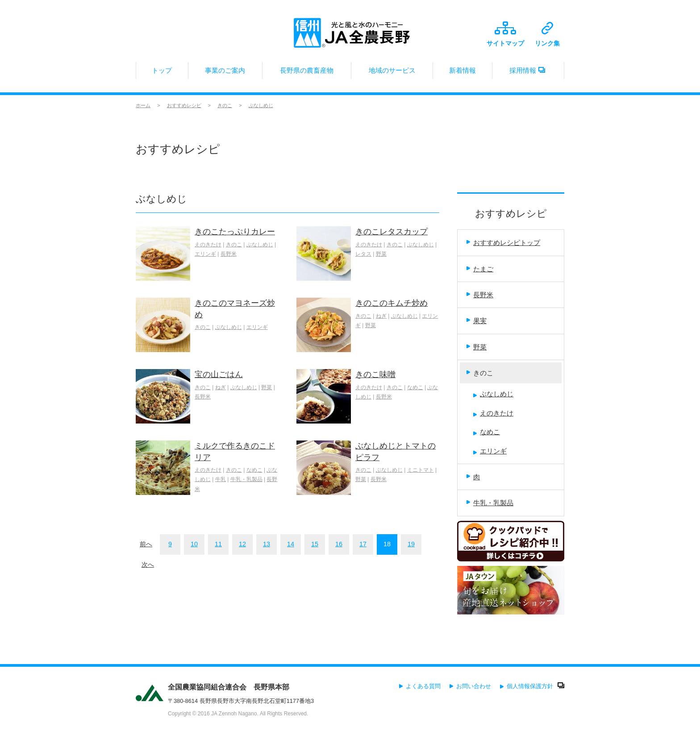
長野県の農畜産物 (307, 73)
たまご (480, 269)
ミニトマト (421, 470)
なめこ (415, 387)
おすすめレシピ (184, 105)
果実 (477, 321)
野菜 (381, 254)
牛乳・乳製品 (246, 479)
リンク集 (547, 34)
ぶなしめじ (261, 105)
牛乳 (221, 479)
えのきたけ (208, 245)
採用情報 (528, 73)
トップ (162, 73)
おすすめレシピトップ (503, 243)
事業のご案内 (225, 73)
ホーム (143, 105)
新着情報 (462, 73)
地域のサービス (392, 73)
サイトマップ (505, 34)
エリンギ (205, 254)
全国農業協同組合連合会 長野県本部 (229, 687)
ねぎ (381, 316)
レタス (363, 254)
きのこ (225, 105)
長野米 (229, 254)
